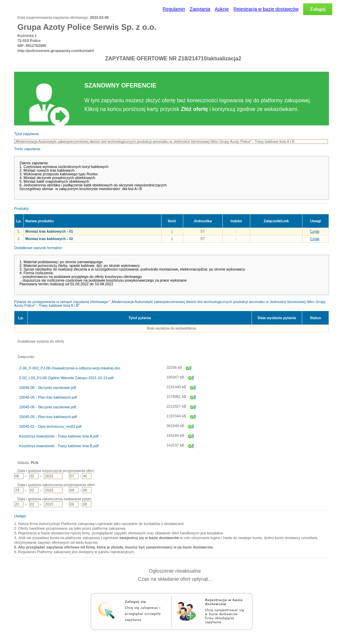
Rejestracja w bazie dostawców (266, 9)
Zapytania (200, 9)
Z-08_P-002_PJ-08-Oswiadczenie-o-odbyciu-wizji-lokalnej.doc (70, 368)
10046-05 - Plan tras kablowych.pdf (48, 397)
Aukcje (222, 9)
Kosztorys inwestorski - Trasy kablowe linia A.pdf (59, 436)
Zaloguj (318, 9)
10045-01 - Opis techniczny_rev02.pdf (50, 427)
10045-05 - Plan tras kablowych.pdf (48, 417)
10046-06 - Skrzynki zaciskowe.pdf (48, 388)
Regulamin (174, 9)
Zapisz (189, 370)
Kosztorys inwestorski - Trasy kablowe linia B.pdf (59, 446)
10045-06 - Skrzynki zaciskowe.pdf (48, 407)
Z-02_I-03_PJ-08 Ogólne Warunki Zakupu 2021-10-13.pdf (66, 378)
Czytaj (315, 231)
